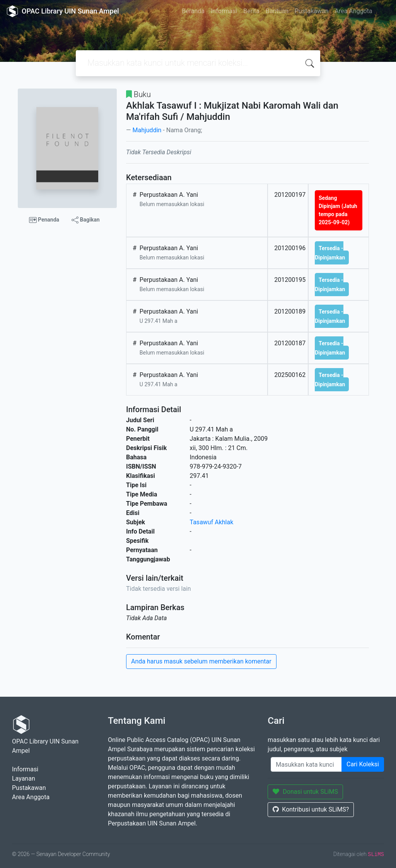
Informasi (224, 11)
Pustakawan (312, 11)
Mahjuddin (147, 130)
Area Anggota (354, 11)
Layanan (24, 778)
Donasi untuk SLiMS (305, 792)
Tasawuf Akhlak (212, 522)
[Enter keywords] (306, 764)
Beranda (193, 11)
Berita (251, 11)
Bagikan (85, 220)
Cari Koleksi (363, 764)
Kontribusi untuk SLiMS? (311, 809)
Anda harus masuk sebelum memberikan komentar (201, 661)
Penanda (44, 220)
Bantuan (277, 11)
